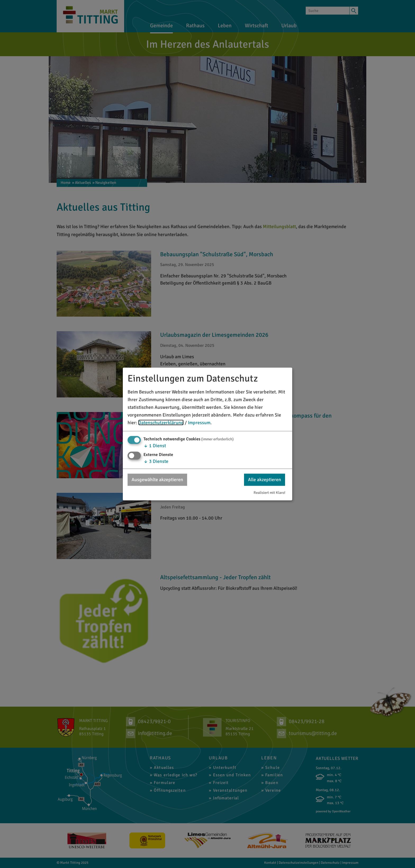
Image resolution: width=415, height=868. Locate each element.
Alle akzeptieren (265, 480)
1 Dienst (155, 446)
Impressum (199, 422)
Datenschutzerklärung (161, 422)
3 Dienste (156, 461)
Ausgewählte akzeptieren (157, 480)
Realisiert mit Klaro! (269, 492)
